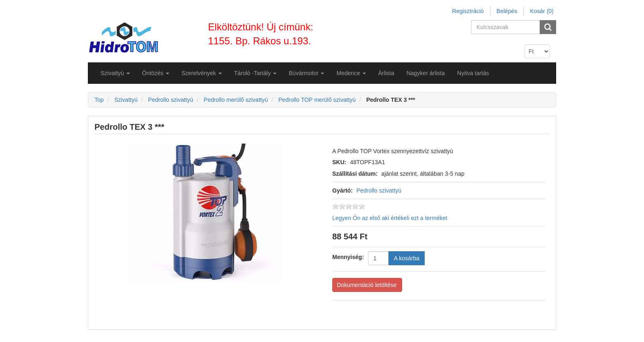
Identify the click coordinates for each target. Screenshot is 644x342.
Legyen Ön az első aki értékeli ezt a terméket (390, 218)
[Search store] (506, 27)
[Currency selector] (537, 51)
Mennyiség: (348, 257)
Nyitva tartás (473, 73)
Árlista (386, 73)
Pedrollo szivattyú (379, 191)
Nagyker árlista (426, 73)
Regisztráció (468, 11)
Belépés (507, 11)
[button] (115, 73)
